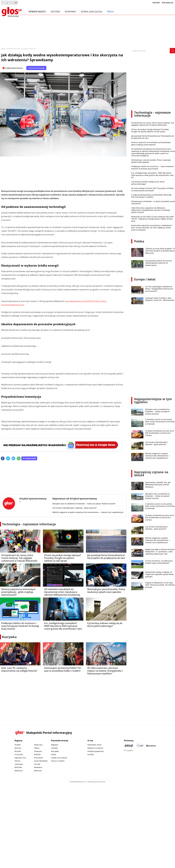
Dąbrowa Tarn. (21, 758)
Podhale (37, 754)
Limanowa (19, 764)
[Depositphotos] (151, 746)
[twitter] (8, 459)
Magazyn (55, 745)
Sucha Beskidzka (41, 761)
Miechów (18, 767)
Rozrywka (70, 12)
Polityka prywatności (96, 751)
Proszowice (39, 758)
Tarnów (37, 764)
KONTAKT (156, 3)
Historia (55, 12)
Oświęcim (38, 751)
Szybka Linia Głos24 (91, 12)
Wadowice (38, 767)
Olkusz (37, 748)
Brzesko (18, 751)
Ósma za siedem (58, 761)
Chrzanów (19, 754)
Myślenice (19, 771)
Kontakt (91, 754)
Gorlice (17, 761)
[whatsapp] (19, 459)
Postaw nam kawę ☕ (36, 68)
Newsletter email (94, 745)
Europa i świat (145, 279)
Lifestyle (54, 748)
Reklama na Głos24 (95, 748)
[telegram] (13, 459)
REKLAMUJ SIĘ (168, 3)
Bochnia (18, 748)
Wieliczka (38, 771)
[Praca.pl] (129, 746)
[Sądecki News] (140, 746)
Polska (139, 241)
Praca (110, 12)
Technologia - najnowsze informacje (29, 524)
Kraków (18, 745)
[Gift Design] (129, 751)
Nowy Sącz (38, 745)
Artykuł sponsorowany (14, 68)
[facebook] (3, 459)
